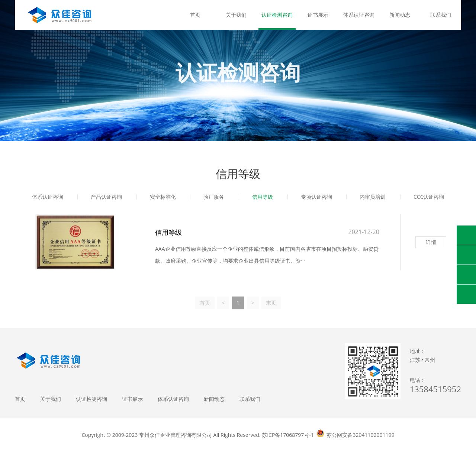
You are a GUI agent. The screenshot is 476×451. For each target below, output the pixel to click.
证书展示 (318, 15)
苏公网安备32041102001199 (360, 435)
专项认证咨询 (316, 197)
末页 (271, 308)
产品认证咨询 (106, 197)
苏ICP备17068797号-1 (288, 435)
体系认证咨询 (359, 15)
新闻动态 (400, 15)
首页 (195, 15)
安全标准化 (163, 197)
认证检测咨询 (277, 15)
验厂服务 (214, 197)
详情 (431, 242)
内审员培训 (373, 197)
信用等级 (263, 197)
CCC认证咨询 (429, 197)
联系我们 (441, 15)
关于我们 (236, 15)
